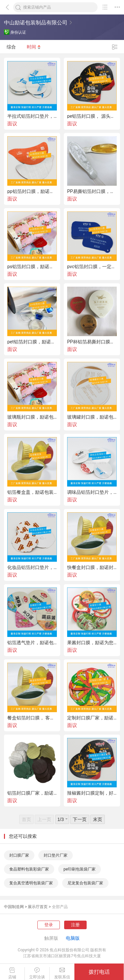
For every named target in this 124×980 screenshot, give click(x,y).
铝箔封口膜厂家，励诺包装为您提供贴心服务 (32, 793)
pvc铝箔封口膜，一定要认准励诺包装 (92, 267)
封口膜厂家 (19, 855)
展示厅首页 (38, 907)
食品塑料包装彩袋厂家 (29, 869)
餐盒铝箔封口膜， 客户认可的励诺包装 (32, 718)
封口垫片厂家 (56, 855)
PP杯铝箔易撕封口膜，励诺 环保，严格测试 (92, 342)
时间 (34, 47)
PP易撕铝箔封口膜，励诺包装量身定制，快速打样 (92, 191)
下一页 (80, 819)
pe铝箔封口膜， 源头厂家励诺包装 (92, 116)
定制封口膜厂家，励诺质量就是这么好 (92, 718)
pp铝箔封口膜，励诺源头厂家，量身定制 (32, 191)
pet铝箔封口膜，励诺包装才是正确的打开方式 (32, 342)
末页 (98, 819)
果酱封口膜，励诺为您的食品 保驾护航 (92, 643)
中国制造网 (14, 907)
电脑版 (73, 938)
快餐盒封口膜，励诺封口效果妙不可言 (92, 567)
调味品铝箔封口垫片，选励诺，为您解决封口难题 (92, 492)
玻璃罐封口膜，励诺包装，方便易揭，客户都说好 (92, 417)
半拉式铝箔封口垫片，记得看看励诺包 (32, 116)
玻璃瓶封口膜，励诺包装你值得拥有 (32, 417)
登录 (49, 925)
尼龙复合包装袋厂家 (85, 883)
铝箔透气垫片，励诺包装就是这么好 (32, 643)
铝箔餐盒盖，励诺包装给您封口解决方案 (32, 492)
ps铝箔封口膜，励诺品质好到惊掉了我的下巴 (32, 267)
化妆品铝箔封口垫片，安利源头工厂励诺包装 (32, 567)
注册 (75, 925)
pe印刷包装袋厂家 (80, 869)
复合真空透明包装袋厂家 (31, 883)
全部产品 (60, 907)
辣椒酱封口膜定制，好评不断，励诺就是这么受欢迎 (92, 793)
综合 (11, 47)
